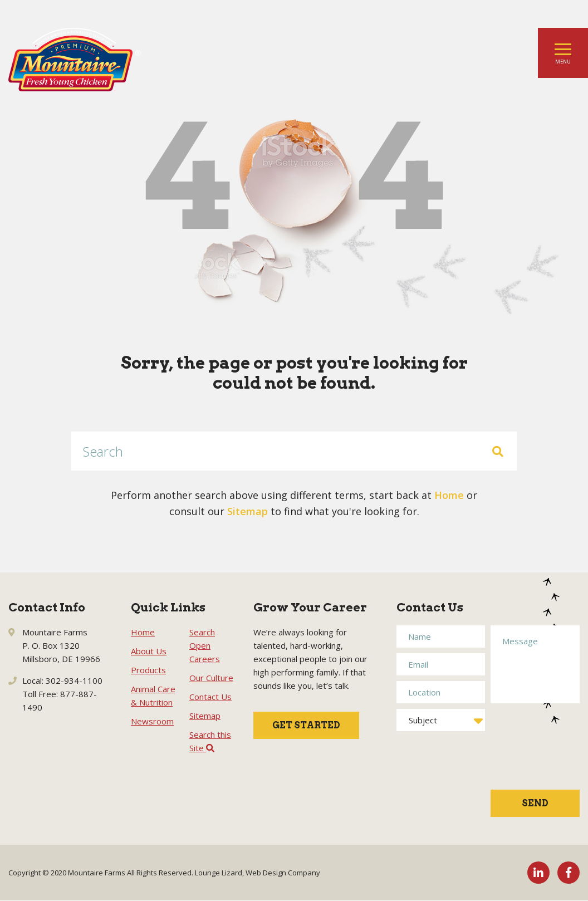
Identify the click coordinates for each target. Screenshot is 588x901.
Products (148, 670)
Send (535, 803)
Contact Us (210, 697)
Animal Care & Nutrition (153, 696)
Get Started (307, 725)
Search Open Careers (205, 645)
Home (449, 495)
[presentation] (536, 752)
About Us (149, 651)
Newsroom (152, 721)
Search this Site (210, 741)
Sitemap (248, 511)
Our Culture (211, 678)
